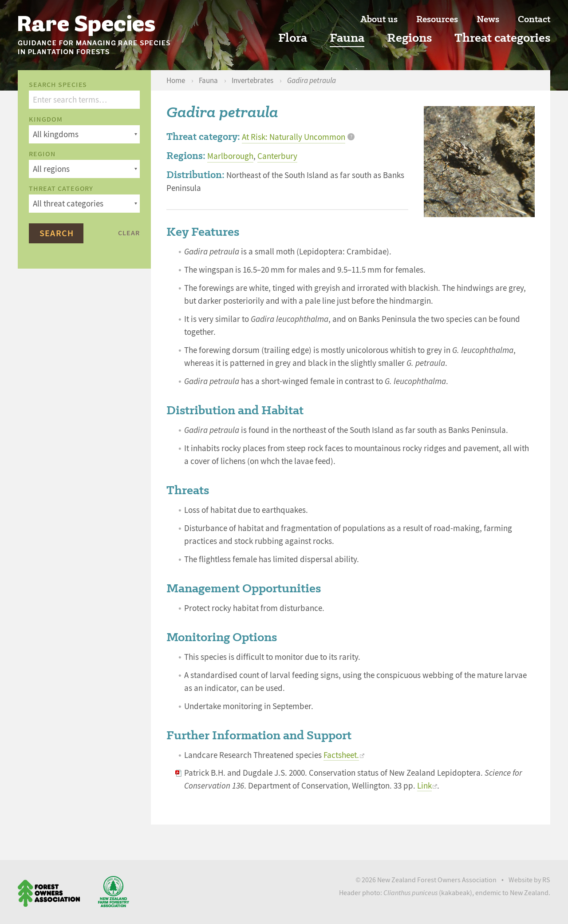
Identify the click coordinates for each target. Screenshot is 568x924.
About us (379, 19)
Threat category (61, 189)
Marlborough (230, 156)
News (488, 19)
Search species (58, 85)
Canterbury (277, 156)
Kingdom (46, 119)
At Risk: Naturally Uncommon (294, 137)
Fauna (347, 38)
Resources (437, 19)
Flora (293, 38)
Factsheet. (341, 755)
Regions (409, 38)
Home (176, 81)
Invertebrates (253, 81)
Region (42, 154)
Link (424, 786)
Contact (534, 19)
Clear (129, 233)
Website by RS (529, 880)
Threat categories (502, 38)
